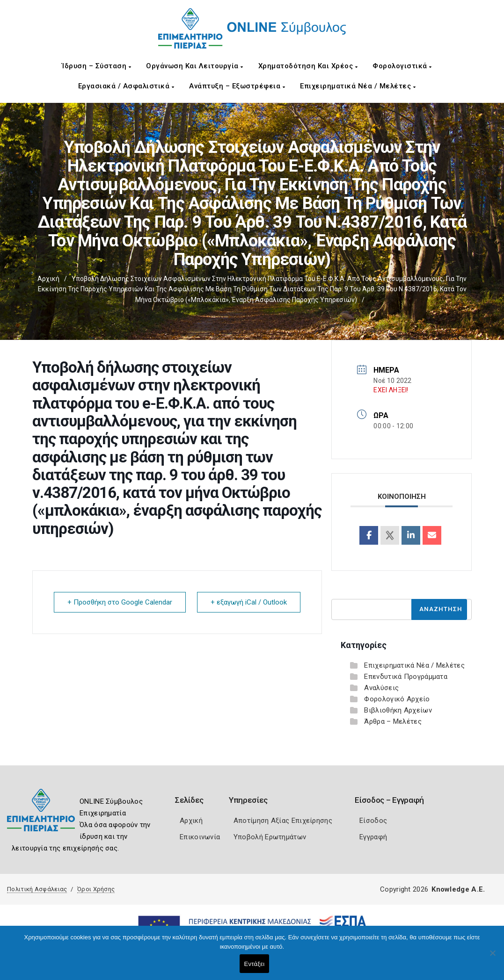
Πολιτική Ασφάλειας (37, 889)
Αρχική (48, 279)
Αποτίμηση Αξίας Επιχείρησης (283, 821)
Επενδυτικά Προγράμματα (406, 677)
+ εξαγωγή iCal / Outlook (249, 602)
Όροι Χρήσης (96, 889)
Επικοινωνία (200, 837)
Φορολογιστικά (402, 66)
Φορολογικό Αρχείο (397, 699)
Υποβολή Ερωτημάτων (270, 837)
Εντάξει (255, 964)
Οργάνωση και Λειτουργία (195, 66)
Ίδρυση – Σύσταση (96, 66)
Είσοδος (373, 821)
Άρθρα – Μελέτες (393, 721)
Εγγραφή (373, 837)
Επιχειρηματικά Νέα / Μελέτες (358, 86)
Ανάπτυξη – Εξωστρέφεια (237, 86)
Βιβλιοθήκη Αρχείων (398, 710)
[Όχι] (492, 958)
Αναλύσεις (381, 688)
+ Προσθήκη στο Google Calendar (120, 602)
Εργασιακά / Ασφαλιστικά (126, 86)
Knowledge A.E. (458, 889)
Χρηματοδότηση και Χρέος (308, 66)
